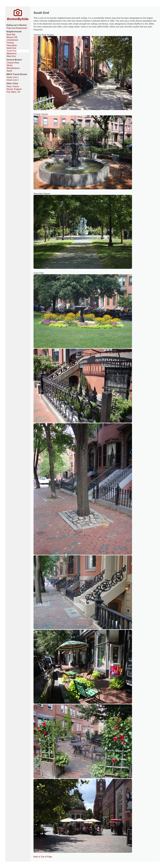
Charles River (13, 63)
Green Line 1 (13, 77)
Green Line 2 (13, 80)
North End (11, 48)
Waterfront (11, 54)
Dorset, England (14, 89)
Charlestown (12, 40)
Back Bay (11, 35)
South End (12, 51)
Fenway (10, 43)
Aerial (9, 71)
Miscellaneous (13, 68)
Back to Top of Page (43, 857)
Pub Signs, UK (13, 92)
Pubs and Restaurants (17, 28)
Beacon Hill (12, 37)
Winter (10, 65)
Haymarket (12, 45)
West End (11, 56)
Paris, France (13, 86)
